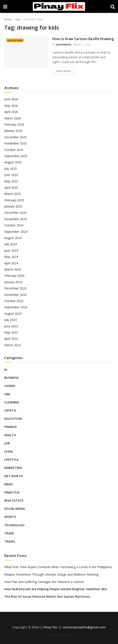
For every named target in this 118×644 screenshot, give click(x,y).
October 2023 (14, 301)
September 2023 (16, 307)
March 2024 (13, 269)
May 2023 (11, 332)
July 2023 (10, 320)
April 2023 (11, 339)
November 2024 (16, 219)
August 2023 (13, 314)
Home (8, 19)
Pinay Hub (60, 635)
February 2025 (14, 200)
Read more (64, 71)
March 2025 (13, 194)
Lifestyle (11, 460)
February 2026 (14, 124)
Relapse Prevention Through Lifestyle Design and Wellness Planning (51, 574)
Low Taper (54, 635)
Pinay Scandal (50, 635)
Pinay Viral (45, 635)
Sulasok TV (65, 635)
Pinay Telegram (63, 635)
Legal (9, 451)
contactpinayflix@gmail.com (84, 627)
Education (15, 40)
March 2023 (13, 345)
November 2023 (16, 295)
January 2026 (13, 131)
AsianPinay (56, 635)
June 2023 (11, 326)
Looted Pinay (73, 635)
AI (6, 369)
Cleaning (12, 402)
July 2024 (10, 244)
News (9, 484)
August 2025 (13, 162)
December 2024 (15, 213)
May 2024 (11, 257)
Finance (11, 427)
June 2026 (11, 99)
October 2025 (14, 150)
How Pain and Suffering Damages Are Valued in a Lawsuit (44, 582)
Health (10, 435)
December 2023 (15, 288)
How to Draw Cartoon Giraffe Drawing (83, 39)
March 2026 (13, 118)
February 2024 (14, 276)
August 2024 (13, 238)
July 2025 (10, 169)
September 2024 (16, 232)
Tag (17, 19)
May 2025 (11, 181)
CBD (7, 394)
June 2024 (11, 251)
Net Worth (13, 476)
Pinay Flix (12, 492)
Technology (14, 525)
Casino (10, 386)
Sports (10, 517)
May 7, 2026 (82, 44)
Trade (9, 533)
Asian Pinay (47, 635)
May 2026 (11, 106)
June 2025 (11, 175)
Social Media (15, 509)
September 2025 (16, 156)
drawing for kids (33, 19)
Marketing (13, 468)
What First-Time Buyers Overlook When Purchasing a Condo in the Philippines (58, 567)
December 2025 (15, 137)
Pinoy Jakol (58, 635)
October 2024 (14, 225)
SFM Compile (70, 635)
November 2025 (16, 143)
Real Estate (14, 500)
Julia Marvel (64, 44)
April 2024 (11, 263)
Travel (10, 541)
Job (7, 443)
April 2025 (11, 187)
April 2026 (11, 112)
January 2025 (13, 206)
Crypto (10, 410)
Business (11, 378)
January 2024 (13, 282)
